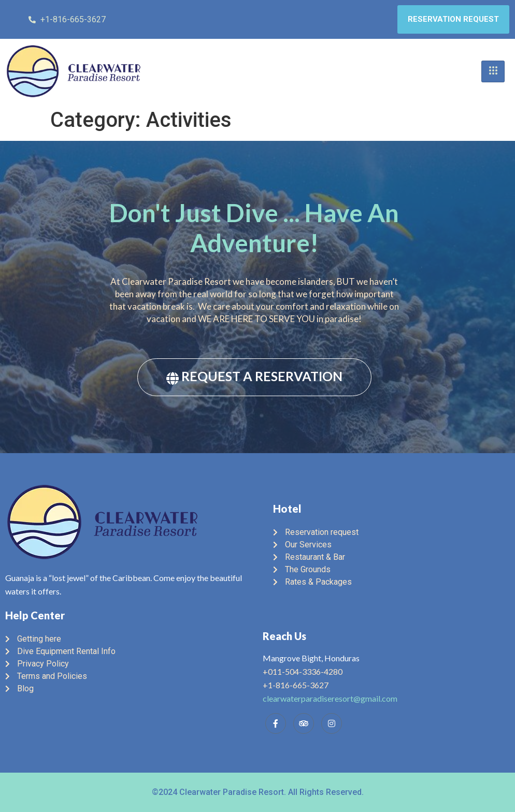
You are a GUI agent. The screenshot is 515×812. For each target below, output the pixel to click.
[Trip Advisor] (304, 723)
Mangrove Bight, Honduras (311, 658)
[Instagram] (332, 723)
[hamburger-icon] (493, 71)
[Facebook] (276, 723)
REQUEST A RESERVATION (254, 376)
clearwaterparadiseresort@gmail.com (330, 698)
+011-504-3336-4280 (303, 671)
